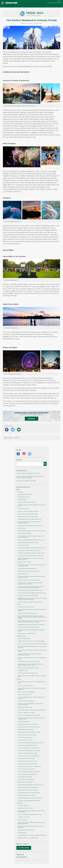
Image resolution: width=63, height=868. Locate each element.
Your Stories (20, 803)
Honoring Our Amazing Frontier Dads (26, 481)
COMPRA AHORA (24, 848)
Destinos (17, 438)
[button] (2, 3)
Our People (20, 492)
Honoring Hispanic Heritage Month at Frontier (28, 473)
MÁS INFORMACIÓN (22, 857)
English (59, 1)
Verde (19, 604)
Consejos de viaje (21, 636)
